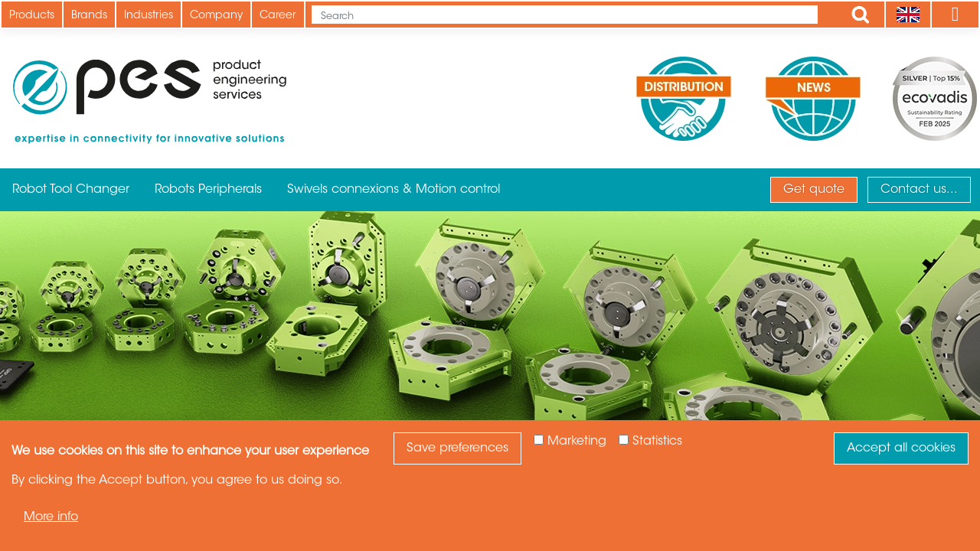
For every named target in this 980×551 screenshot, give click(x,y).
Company (216, 16)
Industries (149, 16)
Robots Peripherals (208, 190)
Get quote (814, 190)
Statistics (657, 442)
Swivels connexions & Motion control (394, 190)
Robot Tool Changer (71, 190)
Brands (89, 16)
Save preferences (457, 448)
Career (278, 16)
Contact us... (919, 190)
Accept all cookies (901, 448)
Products (32, 16)
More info (51, 517)
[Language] (908, 15)
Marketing (577, 442)
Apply (861, 15)
